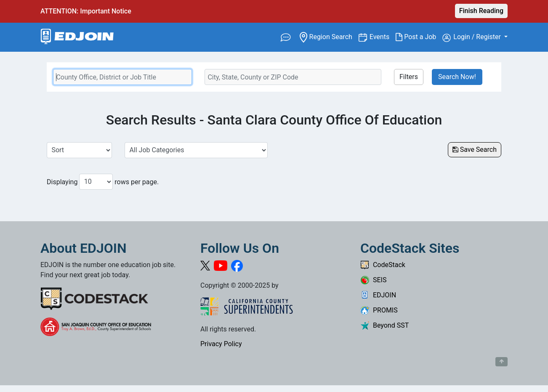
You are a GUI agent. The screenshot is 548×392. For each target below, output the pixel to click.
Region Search (329, 36)
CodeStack (383, 265)
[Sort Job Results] (79, 150)
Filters (409, 77)
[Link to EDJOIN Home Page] (77, 37)
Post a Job (419, 37)
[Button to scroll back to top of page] (501, 362)
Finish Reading (481, 11)
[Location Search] (293, 77)
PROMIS (379, 310)
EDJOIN (378, 295)
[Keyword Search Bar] (122, 77)
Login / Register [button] (472, 37)
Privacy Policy (221, 344)
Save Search (475, 150)
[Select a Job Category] (196, 150)
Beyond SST (384, 325)
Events (383, 36)
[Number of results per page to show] (96, 182)
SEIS (373, 280)
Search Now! (457, 77)
